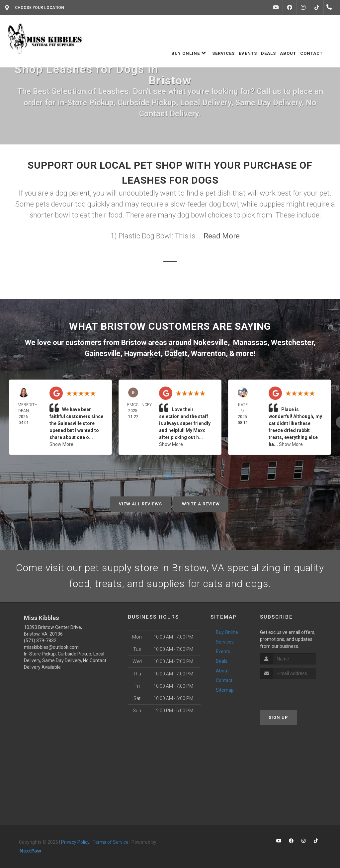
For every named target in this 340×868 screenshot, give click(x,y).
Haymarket (142, 353)
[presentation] (295, 692)
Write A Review (201, 504)
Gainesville (103, 353)
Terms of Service (111, 842)
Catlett (176, 353)
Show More (61, 444)
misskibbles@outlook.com (51, 647)
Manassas (250, 343)
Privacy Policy (75, 842)
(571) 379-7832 (40, 641)
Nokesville (211, 343)
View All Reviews (140, 504)
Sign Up (278, 717)
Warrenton (208, 353)
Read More (222, 236)
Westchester (292, 343)
